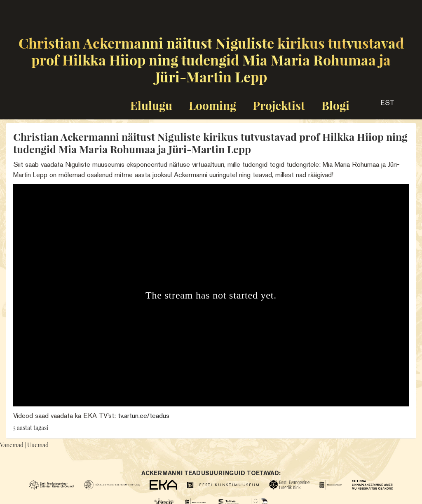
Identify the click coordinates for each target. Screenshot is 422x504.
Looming (212, 105)
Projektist (279, 105)
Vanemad (12, 445)
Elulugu (151, 105)
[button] (380, 105)
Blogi (335, 105)
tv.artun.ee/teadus (144, 415)
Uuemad (38, 445)
